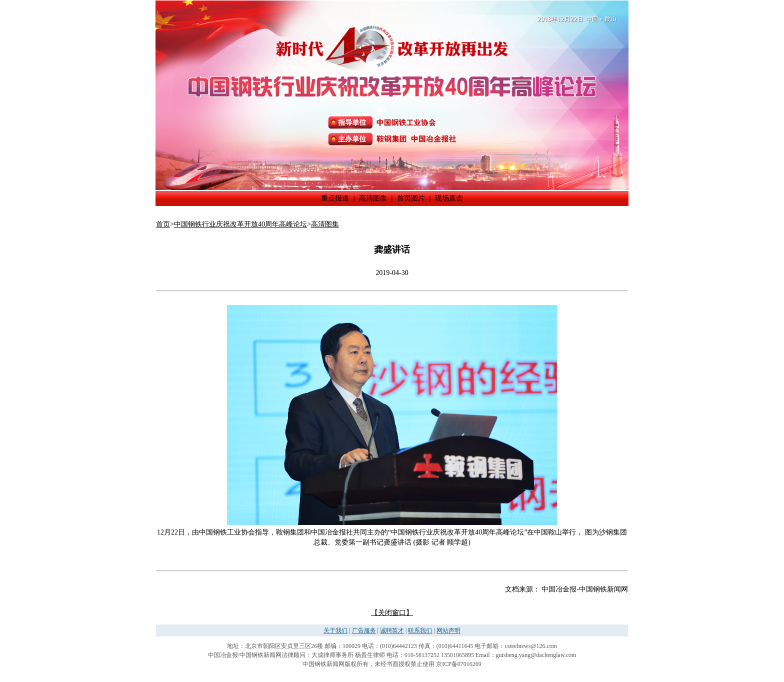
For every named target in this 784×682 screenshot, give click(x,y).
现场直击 (449, 198)
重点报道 (335, 198)
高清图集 (373, 198)
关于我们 (335, 630)
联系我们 (420, 630)
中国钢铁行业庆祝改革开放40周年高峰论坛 (240, 224)
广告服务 (364, 630)
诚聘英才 (392, 630)
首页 (163, 224)
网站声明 (448, 630)
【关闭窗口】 (392, 613)
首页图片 (411, 198)
